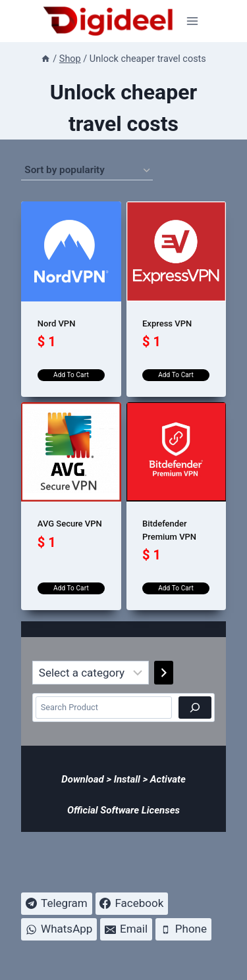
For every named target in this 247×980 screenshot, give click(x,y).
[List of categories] (91, 673)
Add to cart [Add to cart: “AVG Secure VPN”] (71, 588)
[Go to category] (164, 673)
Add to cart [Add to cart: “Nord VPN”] (71, 375)
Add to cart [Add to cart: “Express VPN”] (176, 375)
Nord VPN (57, 323)
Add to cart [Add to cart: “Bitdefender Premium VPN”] (176, 588)
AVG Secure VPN (70, 524)
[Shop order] (87, 170)
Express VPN (167, 323)
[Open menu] (193, 21)
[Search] (195, 708)
